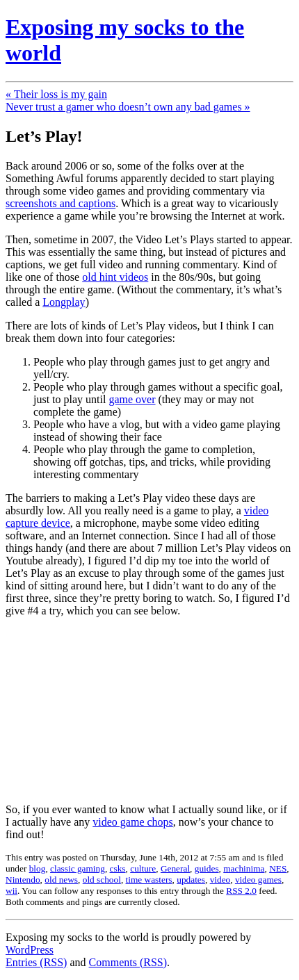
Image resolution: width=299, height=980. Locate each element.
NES (278, 868)
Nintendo (23, 880)
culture (143, 868)
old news (61, 880)
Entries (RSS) (36, 962)
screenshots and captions (60, 203)
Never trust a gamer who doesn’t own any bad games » (128, 107)
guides (207, 868)
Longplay (64, 302)
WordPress (30, 950)
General (175, 868)
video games (258, 880)
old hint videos (115, 277)
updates (191, 880)
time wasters (149, 880)
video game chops (133, 822)
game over (132, 399)
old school (102, 880)
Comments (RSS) (128, 962)
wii (11, 891)
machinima (244, 868)
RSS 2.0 (241, 891)
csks (118, 868)
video (220, 880)
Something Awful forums (62, 178)
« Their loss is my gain (56, 94)
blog (38, 868)
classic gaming (78, 868)
